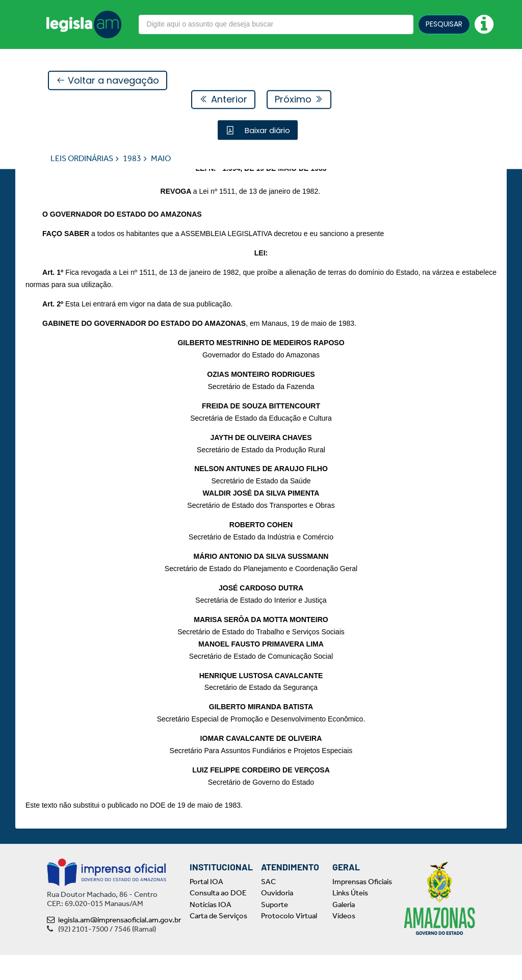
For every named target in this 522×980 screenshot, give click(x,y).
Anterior (223, 100)
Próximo (299, 100)
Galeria (344, 930)
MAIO (161, 159)
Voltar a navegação (108, 81)
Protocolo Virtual (289, 941)
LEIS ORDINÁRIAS (82, 159)
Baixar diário (266, 130)
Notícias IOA (211, 930)
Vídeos (344, 941)
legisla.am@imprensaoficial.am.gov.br (114, 945)
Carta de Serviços (218, 941)
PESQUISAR (444, 24)
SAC (268, 907)
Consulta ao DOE (218, 918)
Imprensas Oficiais (362, 907)
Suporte (275, 930)
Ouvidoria (277, 918)
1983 (132, 159)
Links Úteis (350, 918)
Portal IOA (206, 907)
